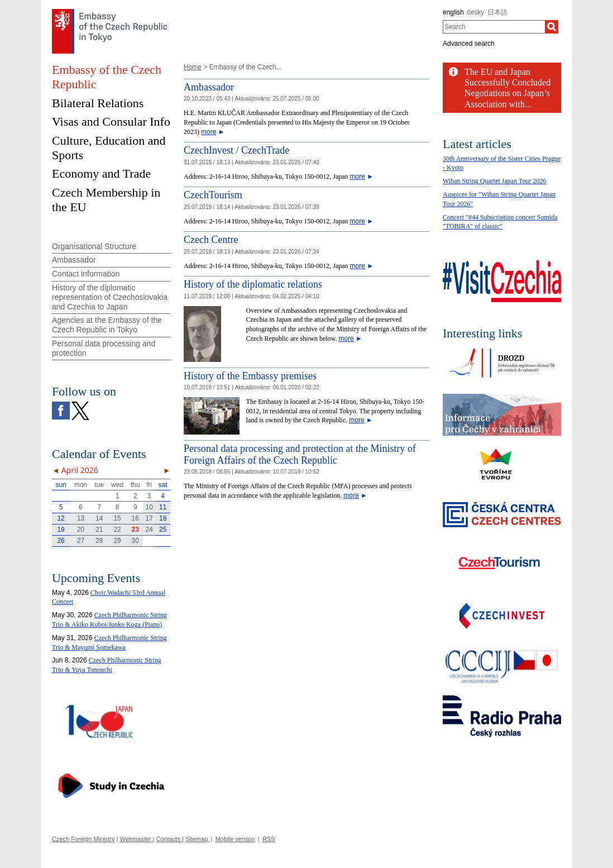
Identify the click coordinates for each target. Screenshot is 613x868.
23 (135, 530)
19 (61, 530)
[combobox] (494, 27)
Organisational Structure (94, 246)
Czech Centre (211, 240)
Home (193, 67)
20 (81, 530)
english (453, 12)
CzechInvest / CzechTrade (236, 150)
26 (61, 541)
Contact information (86, 274)
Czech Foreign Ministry (83, 839)
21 (99, 530)
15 (117, 518)
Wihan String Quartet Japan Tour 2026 (494, 181)
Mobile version (235, 839)
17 (149, 518)
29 (117, 541)
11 (163, 507)
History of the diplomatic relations (253, 284)
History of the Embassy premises (250, 376)
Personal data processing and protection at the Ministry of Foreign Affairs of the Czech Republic (300, 455)
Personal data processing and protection (104, 348)
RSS (269, 839)
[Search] (552, 27)
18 (163, 518)
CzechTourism (213, 195)
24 (149, 530)
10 (149, 507)
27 (81, 541)
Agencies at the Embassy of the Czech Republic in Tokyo (107, 325)
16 (135, 518)
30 (135, 541)
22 (117, 530)
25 (163, 530)
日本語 (497, 12)
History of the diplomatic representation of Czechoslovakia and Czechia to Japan (110, 297)
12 (61, 518)
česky (476, 12)
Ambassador (209, 87)
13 (81, 518)
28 (99, 541)
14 (99, 518)
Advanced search (469, 44)
